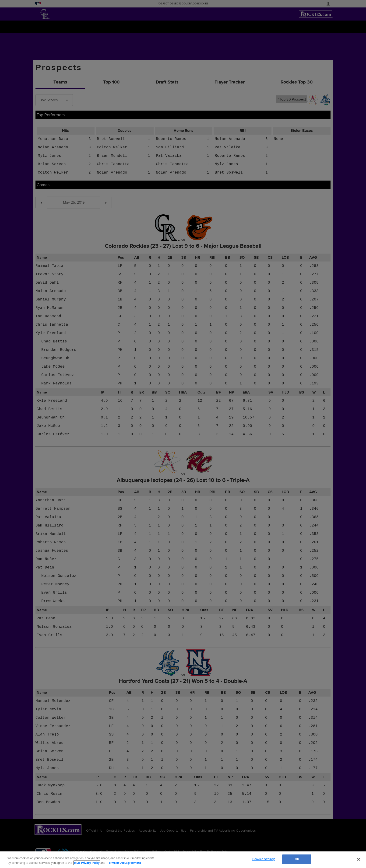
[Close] (359, 859)
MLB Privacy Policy (87, 863)
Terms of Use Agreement (124, 863)
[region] (183, 860)
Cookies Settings (264, 859)
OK (297, 859)
